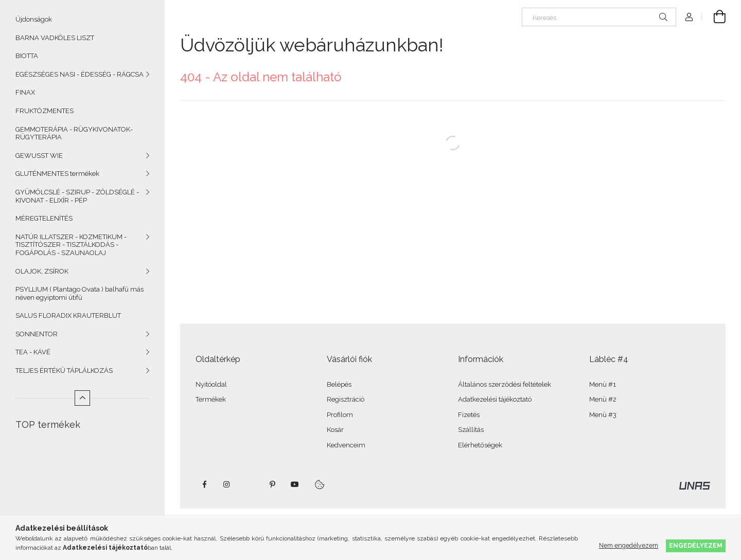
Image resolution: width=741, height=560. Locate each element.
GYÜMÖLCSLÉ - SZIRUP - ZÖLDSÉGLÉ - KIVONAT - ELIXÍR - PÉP (77, 196)
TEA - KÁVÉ (33, 352)
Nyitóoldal (211, 384)
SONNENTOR (37, 334)
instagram (227, 484)
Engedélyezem (696, 545)
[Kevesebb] (82, 398)
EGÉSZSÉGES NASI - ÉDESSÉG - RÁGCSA (80, 74)
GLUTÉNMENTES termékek (57, 174)
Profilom (340, 415)
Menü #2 (603, 399)
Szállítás (471, 430)
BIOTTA (27, 56)
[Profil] (689, 17)
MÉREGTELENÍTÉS (44, 218)
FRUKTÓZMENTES (45, 111)
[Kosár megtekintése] (714, 17)
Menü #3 (603, 415)
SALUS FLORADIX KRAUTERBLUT (68, 315)
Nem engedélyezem (629, 545)
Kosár (335, 430)
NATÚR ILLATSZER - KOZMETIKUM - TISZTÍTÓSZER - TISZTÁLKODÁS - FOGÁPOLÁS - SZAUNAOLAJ (71, 245)
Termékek (211, 399)
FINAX (25, 92)
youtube (295, 484)
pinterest (272, 484)
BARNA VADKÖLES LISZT (55, 38)
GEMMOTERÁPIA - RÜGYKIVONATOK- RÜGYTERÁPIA (74, 133)
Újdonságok (34, 19)
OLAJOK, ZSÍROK (42, 271)
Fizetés (469, 415)
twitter (250, 484)
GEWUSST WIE (39, 156)
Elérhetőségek (480, 445)
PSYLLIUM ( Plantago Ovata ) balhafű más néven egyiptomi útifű (80, 293)
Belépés (339, 384)
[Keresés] (599, 17)
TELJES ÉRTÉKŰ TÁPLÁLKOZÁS (64, 371)
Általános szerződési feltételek (505, 384)
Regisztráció (346, 399)
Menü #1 (603, 384)
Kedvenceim (346, 445)
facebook (204, 484)
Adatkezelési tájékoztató (495, 399)
